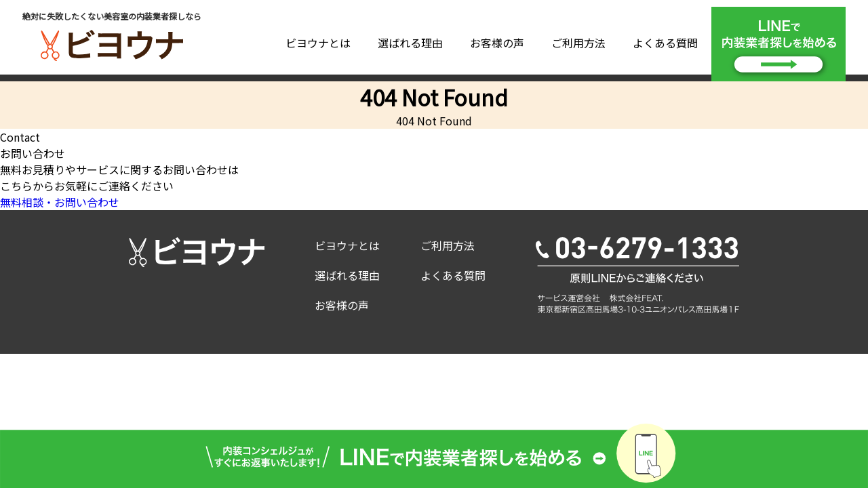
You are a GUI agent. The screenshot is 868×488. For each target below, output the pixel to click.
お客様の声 (497, 43)
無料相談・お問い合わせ (60, 202)
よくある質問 (665, 43)
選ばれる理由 (410, 43)
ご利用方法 (578, 43)
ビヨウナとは (318, 43)
